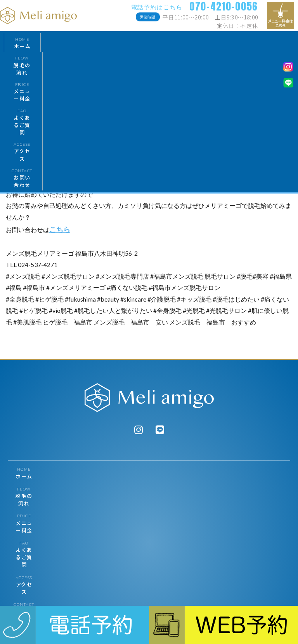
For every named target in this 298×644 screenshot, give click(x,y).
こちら (60, 229)
